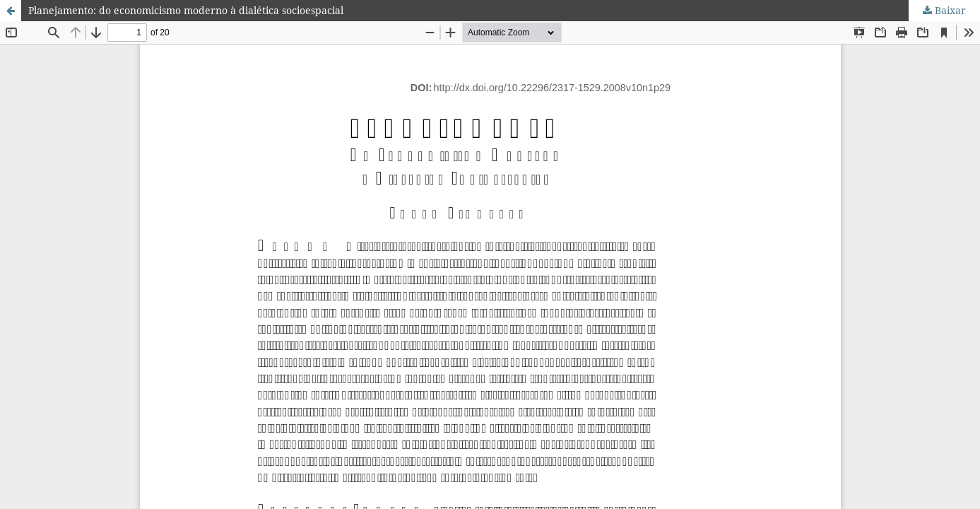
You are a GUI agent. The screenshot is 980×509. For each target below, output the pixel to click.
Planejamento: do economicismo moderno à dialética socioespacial (186, 10)
